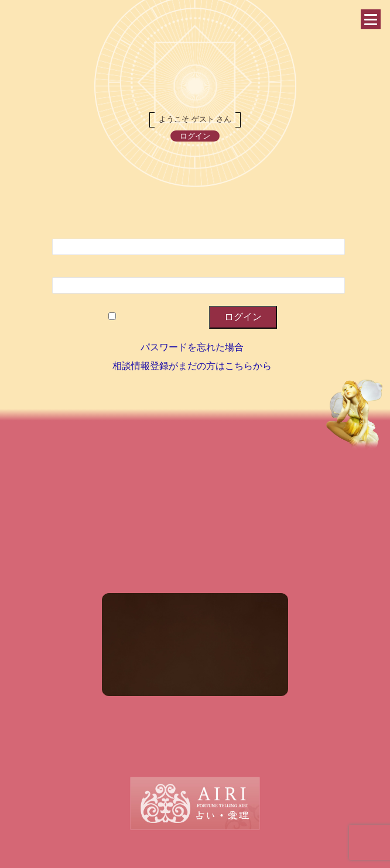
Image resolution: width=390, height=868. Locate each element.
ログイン (195, 136)
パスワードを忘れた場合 (192, 347)
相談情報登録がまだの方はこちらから (192, 366)
